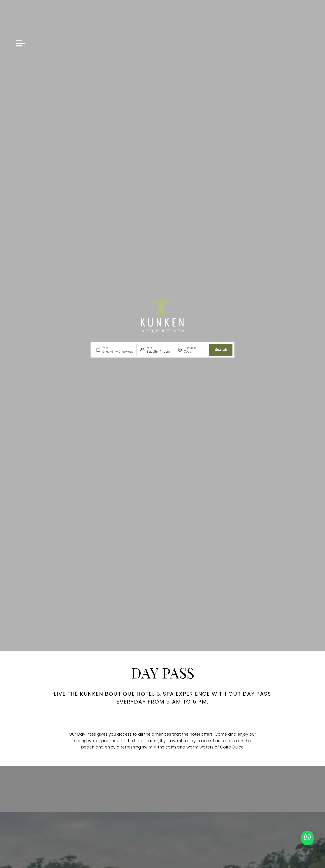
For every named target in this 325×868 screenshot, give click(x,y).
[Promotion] (195, 352)
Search (221, 349)
